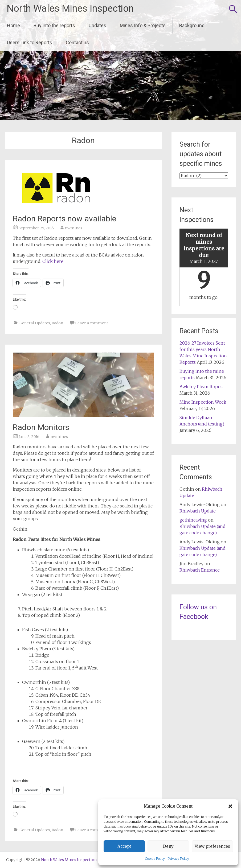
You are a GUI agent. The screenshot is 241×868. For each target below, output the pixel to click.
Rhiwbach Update (198, 511)
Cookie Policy (155, 859)
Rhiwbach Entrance (200, 570)
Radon (57, 323)
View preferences (212, 846)
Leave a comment (92, 323)
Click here (53, 261)
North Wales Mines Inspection (70, 9)
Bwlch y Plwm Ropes (201, 387)
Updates (97, 25)
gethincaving (193, 520)
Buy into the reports (54, 25)
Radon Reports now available (65, 219)
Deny (168, 846)
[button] (230, 806)
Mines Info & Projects (143, 25)
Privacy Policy (178, 859)
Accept (124, 846)
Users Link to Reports (30, 42)
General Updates (35, 323)
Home (13, 25)
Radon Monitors (41, 427)
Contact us (77, 42)
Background (192, 25)
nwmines (74, 228)
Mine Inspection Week (203, 402)
